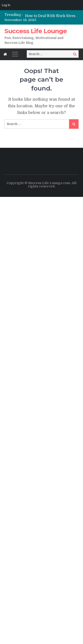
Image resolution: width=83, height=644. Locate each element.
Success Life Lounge (36, 31)
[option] (52, 16)
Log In (6, 5)
